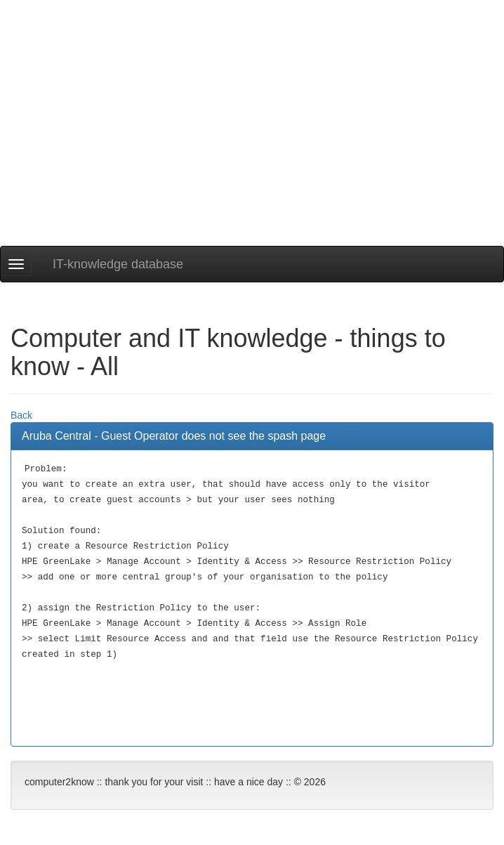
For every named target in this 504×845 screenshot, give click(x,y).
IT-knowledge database (118, 264)
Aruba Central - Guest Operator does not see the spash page (174, 436)
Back (21, 415)
